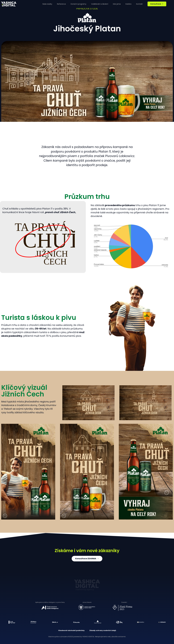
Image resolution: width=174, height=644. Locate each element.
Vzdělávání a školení (100, 4)
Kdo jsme (117, 4)
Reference (61, 4)
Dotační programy (78, 4)
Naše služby (47, 4)
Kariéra (128, 4)
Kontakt (139, 4)
